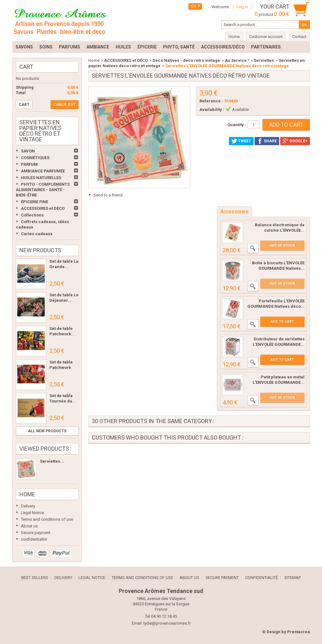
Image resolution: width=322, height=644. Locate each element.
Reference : (211, 101)
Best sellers (35, 578)
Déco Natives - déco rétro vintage (186, 60)
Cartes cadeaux (37, 234)
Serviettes (264, 60)
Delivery (28, 506)
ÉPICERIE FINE (35, 202)
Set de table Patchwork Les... (61, 367)
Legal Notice (32, 513)
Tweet (241, 141)
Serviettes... (52, 461)
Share (267, 141)
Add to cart (282, 322)
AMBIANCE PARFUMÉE (43, 171)
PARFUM (29, 164)
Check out (65, 105)
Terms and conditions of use (47, 519)
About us (29, 526)
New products (40, 250)
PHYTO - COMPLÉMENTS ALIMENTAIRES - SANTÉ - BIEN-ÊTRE (43, 190)
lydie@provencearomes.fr (167, 623)
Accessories (234, 212)
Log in (242, 7)
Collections (32, 215)
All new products (47, 431)
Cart (26, 67)
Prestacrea (299, 632)
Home (27, 494)
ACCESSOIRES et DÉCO (43, 208)
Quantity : (237, 125)
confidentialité (34, 539)
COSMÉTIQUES (35, 158)
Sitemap (293, 578)
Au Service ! (237, 60)
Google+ (295, 141)
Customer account (266, 37)
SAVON (28, 151)
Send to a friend (108, 195)
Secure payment (36, 533)
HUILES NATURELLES (41, 178)
